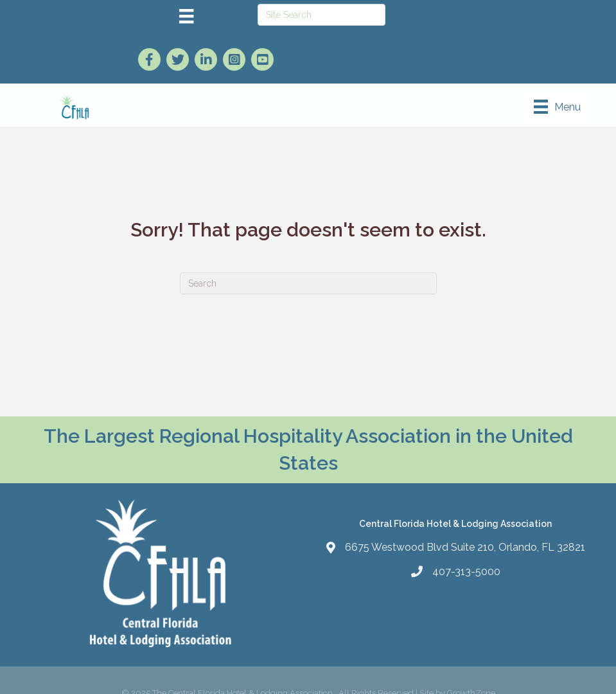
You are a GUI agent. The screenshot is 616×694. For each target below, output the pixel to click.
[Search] (308, 283)
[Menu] (186, 16)
